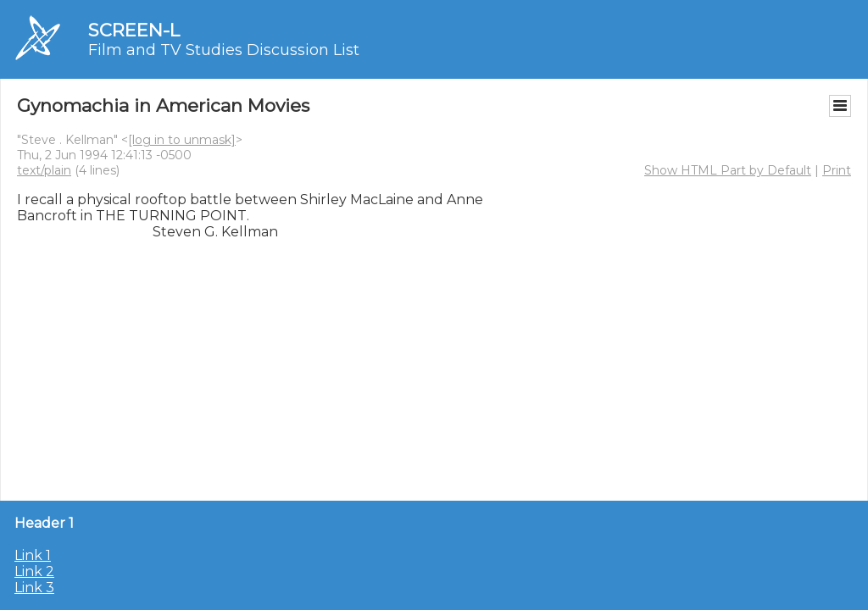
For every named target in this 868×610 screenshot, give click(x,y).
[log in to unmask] (182, 140)
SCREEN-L (134, 30)
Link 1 (33, 555)
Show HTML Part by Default (728, 170)
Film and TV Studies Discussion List (224, 50)
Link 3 (34, 588)
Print (837, 170)
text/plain (44, 170)
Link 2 (34, 571)
